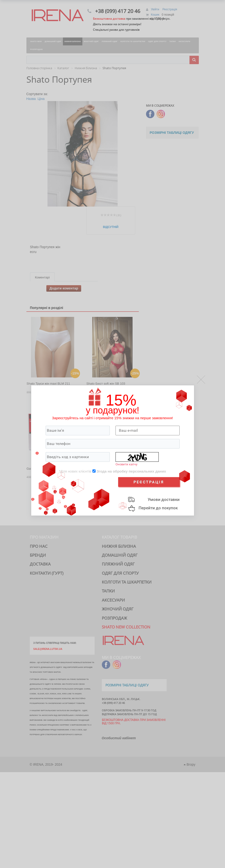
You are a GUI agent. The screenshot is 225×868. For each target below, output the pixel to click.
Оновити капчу (126, 464)
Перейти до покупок (158, 508)
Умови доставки (164, 499)
